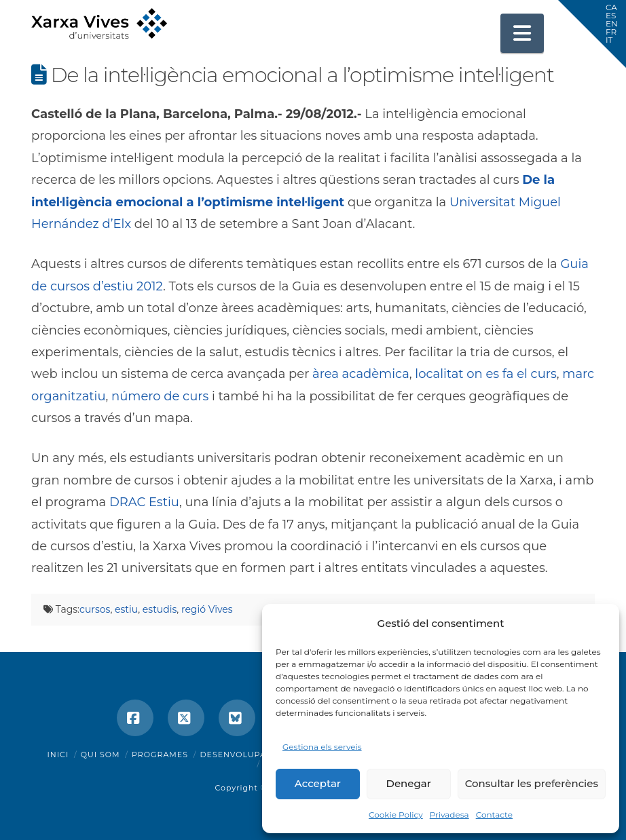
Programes (160, 755)
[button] (522, 33)
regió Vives (207, 609)
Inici (58, 755)
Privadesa (449, 815)
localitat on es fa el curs (485, 374)
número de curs (160, 396)
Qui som (100, 755)
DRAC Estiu (144, 502)
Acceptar (318, 783)
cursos (95, 609)
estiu (126, 609)
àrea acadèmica (361, 374)
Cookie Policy (396, 815)
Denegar (409, 783)
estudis (160, 609)
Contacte (494, 815)
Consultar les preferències (532, 783)
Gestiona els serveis (322, 747)
